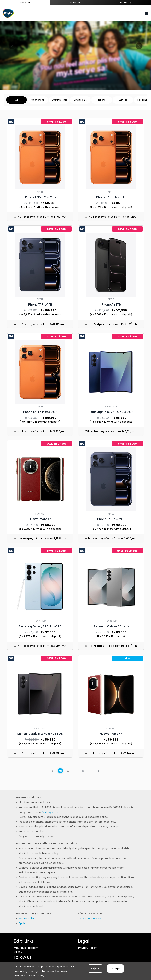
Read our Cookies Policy (29, 975)
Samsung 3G (26, 919)
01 (60, 771)
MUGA (18, 952)
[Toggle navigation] (147, 13)
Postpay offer (50, 812)
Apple (22, 923)
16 (83, 771)
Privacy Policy (87, 948)
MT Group (126, 3)
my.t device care (91, 919)
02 (68, 771)
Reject (95, 968)
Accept (115, 968)
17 (91, 771)
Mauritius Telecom (26, 948)
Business (75, 3)
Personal (25, 3)
